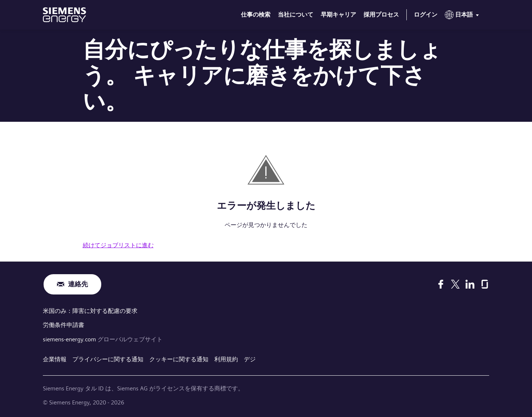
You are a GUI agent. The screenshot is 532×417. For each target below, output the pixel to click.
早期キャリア (338, 15)
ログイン (426, 15)
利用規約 (226, 359)
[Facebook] (441, 284)
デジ (250, 359)
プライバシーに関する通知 (108, 359)
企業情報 (55, 359)
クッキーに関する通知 (179, 359)
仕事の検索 (256, 15)
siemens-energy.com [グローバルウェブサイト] (70, 339)
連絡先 (78, 284)
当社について (296, 15)
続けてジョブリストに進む (118, 245)
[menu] (463, 16)
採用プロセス (381, 15)
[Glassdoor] (485, 284)
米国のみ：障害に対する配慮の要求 (90, 311)
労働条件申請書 (64, 325)
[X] (455, 284)
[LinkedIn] (470, 284)
